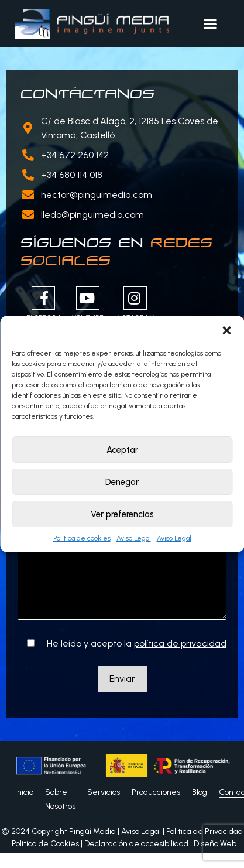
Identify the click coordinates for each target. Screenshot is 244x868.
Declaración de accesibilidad (136, 844)
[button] (226, 330)
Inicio (24, 792)
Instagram (135, 304)
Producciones (156, 792)
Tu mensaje (122, 570)
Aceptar (122, 450)
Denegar (122, 482)
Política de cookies (82, 538)
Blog (200, 792)
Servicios (104, 792)
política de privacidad (180, 643)
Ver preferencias (122, 514)
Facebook (43, 304)
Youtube (88, 304)
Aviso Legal (134, 538)
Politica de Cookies (45, 844)
